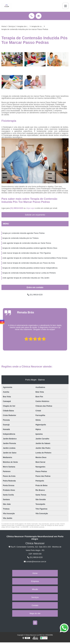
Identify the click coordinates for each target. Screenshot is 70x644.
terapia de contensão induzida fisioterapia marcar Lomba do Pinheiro (29, 273)
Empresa (35, 581)
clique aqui (30, 208)
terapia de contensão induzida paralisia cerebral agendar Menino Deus (30, 248)
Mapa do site (35, 613)
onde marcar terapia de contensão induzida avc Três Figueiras (27, 253)
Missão (35, 589)
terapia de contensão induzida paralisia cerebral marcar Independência (30, 268)
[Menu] (65, 6)
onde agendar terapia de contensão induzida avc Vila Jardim (26, 278)
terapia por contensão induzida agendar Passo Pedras (24, 233)
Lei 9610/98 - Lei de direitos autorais (32, 527)
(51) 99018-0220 (17, 208)
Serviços (35, 597)
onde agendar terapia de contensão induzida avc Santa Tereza (27, 243)
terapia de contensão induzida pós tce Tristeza (21, 238)
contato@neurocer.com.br (35, 562)
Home (35, 573)
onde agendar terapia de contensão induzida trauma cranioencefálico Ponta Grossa (35, 258)
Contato (35, 605)
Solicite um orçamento (35, 215)
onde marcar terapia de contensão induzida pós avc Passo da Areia (29, 263)
